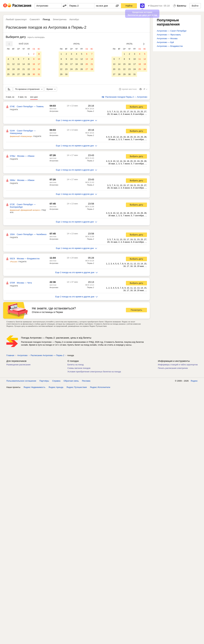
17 (39, 64)
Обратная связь (71, 381)
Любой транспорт (16, 19)
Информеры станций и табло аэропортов (178, 365)
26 (13, 74)
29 (29, 74)
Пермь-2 (90, 111)
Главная (10, 355)
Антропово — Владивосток (170, 46)
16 (34, 64)
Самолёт (35, 19)
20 (18, 69)
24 (39, 69)
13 (18, 64)
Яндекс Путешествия (77, 387)
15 (29, 64)
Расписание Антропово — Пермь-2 (47, 355)
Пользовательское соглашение (21, 381)
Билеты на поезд (76, 365)
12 (13, 64)
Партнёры (44, 381)
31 (39, 74)
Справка (56, 381)
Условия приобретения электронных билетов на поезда (94, 372)
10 (39, 59)
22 (29, 69)
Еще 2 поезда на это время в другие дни (76, 272)
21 (24, 69)
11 (8, 64)
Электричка (60, 19)
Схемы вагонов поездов (79, 368)
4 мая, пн (22, 97)
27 (18, 74)
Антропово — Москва (167, 38)
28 (24, 74)
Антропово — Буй (165, 42)
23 (34, 69)
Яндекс (194, 381)
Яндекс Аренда (56, 387)
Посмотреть (136, 310)
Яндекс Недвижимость (35, 387)
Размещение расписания (18, 365)
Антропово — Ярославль (169, 35)
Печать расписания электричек (173, 368)
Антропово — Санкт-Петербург (172, 31)
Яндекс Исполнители (100, 387)
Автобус (74, 19)
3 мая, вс (10, 97)
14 (24, 64)
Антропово (54, 111)
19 (13, 69)
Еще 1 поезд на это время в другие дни (77, 120)
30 (34, 74)
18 (8, 69)
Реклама (86, 381)
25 (8, 74)
